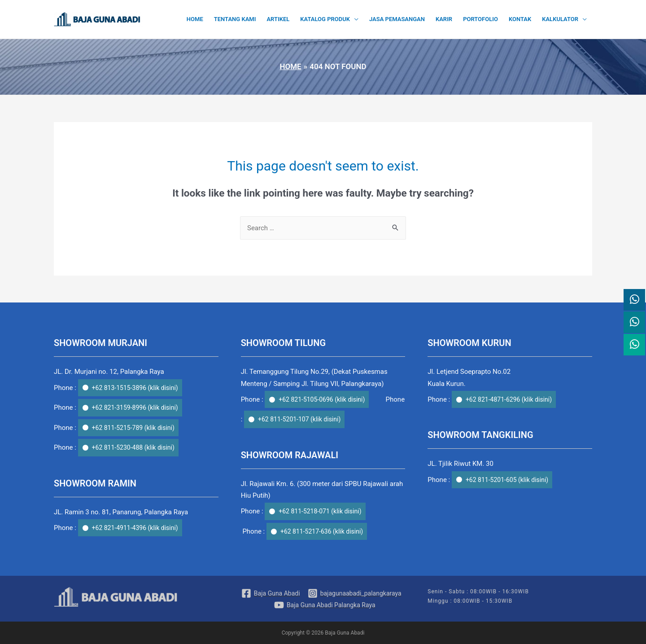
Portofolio (480, 19)
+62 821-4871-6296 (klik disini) (509, 399)
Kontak (520, 19)
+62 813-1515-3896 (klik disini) (135, 388)
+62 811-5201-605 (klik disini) (507, 480)
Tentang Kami (235, 19)
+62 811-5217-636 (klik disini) (322, 531)
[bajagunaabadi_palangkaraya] (355, 593)
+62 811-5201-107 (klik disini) (299, 419)
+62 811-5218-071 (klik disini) (320, 511)
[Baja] (271, 593)
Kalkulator (560, 19)
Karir (444, 19)
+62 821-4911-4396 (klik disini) (135, 528)
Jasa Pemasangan (397, 19)
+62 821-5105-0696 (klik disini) (322, 399)
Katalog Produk (325, 19)
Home (195, 19)
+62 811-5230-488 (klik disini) (133, 447)
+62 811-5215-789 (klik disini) (133, 428)
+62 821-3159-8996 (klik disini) (135, 407)
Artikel (278, 19)
